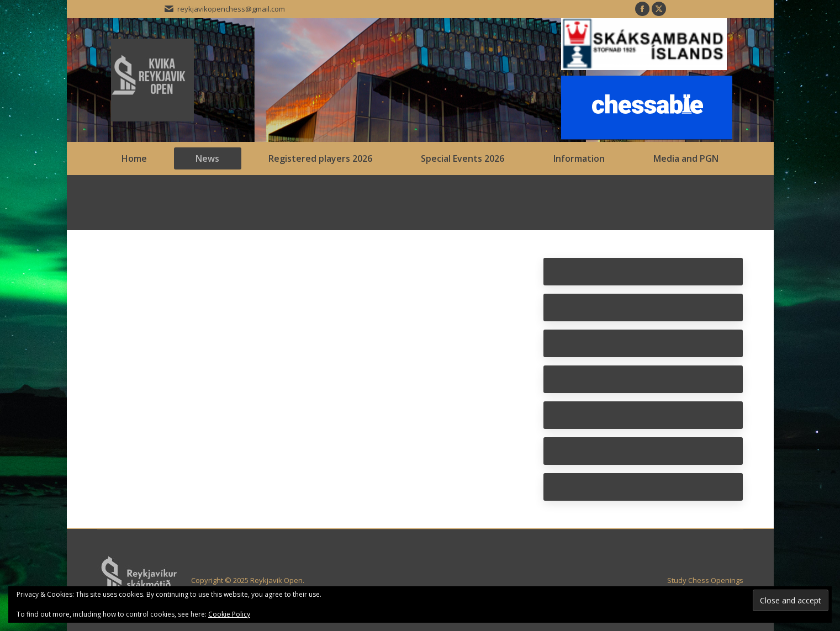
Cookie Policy (229, 614)
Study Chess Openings (705, 580)
